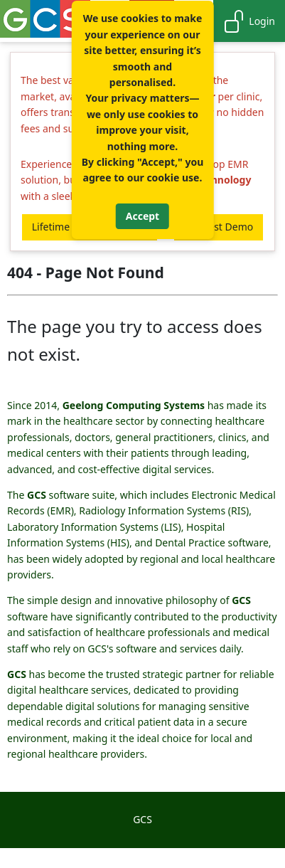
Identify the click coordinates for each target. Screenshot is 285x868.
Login (249, 21)
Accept (142, 216)
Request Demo (219, 227)
